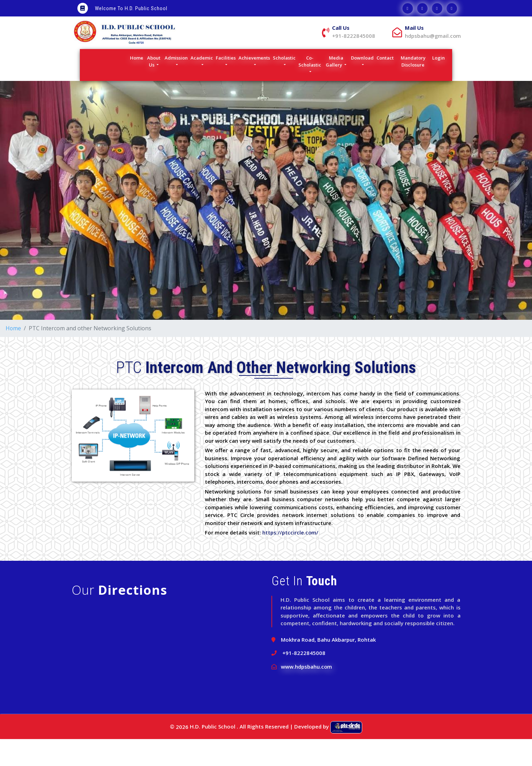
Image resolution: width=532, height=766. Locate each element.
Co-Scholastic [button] (310, 88)
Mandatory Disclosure (416, 88)
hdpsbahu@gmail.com (355, 63)
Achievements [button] (254, 85)
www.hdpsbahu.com (307, 693)
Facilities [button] (226, 85)
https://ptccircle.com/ (291, 559)
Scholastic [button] (284, 85)
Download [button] (362, 85)
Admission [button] (176, 85)
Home (137, 85)
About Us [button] (154, 88)
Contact (386, 85)
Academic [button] (202, 85)
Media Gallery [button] (334, 88)
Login (439, 85)
